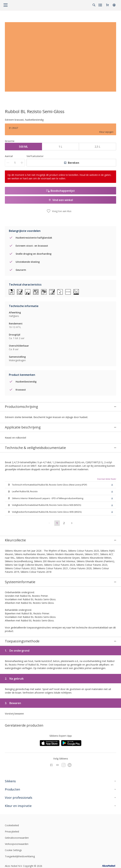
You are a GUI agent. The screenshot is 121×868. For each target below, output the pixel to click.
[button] (114, 5)
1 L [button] (60, 147)
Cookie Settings (13, 849)
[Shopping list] (101, 5)
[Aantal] (15, 163)
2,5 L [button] (97, 147)
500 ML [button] (23, 147)
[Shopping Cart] (107, 5)
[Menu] (6, 5)
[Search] (94, 5)
